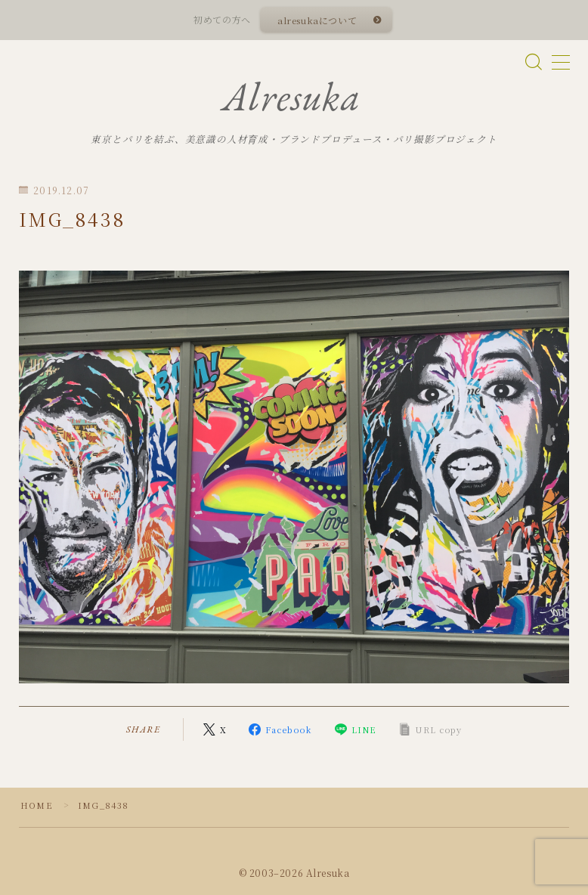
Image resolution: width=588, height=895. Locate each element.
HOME (37, 805)
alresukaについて (317, 20)
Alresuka (292, 97)
